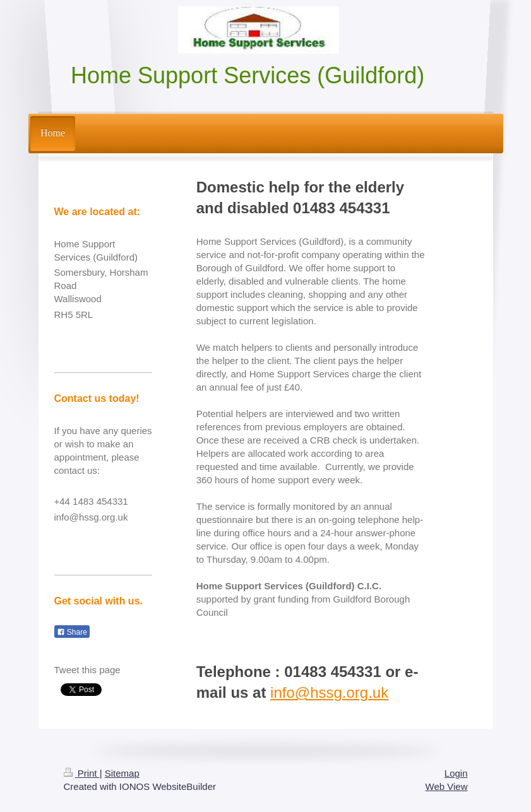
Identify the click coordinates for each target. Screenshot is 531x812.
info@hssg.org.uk (329, 692)
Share (72, 632)
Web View (447, 786)
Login (456, 773)
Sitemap (122, 773)
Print (82, 773)
